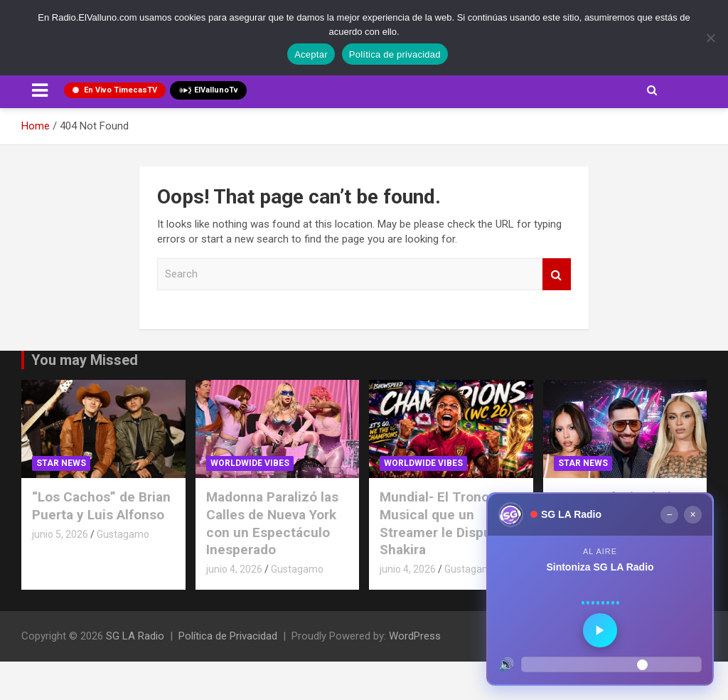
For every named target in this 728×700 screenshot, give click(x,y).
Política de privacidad (395, 54)
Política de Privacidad (228, 636)
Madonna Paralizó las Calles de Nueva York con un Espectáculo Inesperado (272, 523)
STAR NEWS (61, 463)
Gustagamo (123, 534)
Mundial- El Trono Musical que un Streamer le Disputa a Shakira (447, 523)
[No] (710, 38)
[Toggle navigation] (40, 90)
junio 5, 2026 (60, 534)
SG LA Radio (135, 636)
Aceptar (311, 54)
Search (557, 274)
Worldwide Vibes (250, 463)
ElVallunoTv (208, 90)
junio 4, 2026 (234, 569)
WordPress (415, 636)
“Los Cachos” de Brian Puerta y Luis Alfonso (101, 506)
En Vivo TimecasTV (115, 90)
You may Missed (85, 360)
